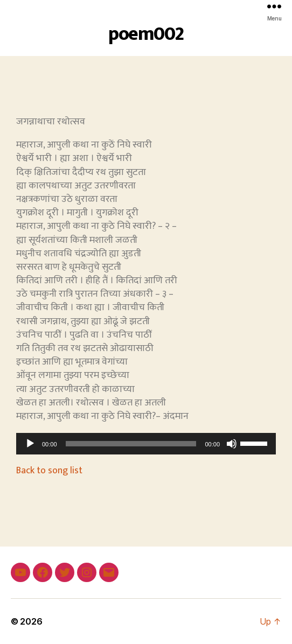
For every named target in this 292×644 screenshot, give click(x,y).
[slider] (131, 444)
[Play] (30, 444)
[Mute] (232, 444)
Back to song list (49, 471)
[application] (146, 444)
